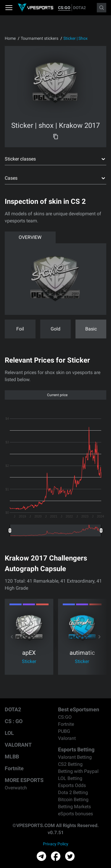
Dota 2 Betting (73, 792)
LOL (9, 733)
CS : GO (14, 721)
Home (10, 38)
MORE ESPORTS (24, 780)
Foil (20, 329)
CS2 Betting (70, 764)
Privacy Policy (56, 844)
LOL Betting (70, 778)
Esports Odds (72, 785)
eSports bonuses (75, 814)
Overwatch (16, 788)
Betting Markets (74, 807)
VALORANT (18, 745)
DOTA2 (79, 8)
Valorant (67, 738)
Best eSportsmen (79, 709)
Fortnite (14, 768)
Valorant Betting (75, 757)
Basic (91, 329)
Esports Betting (76, 749)
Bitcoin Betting (73, 800)
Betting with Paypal (78, 771)
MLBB (12, 757)
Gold (55, 329)
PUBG (64, 731)
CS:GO (64, 8)
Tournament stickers (40, 38)
